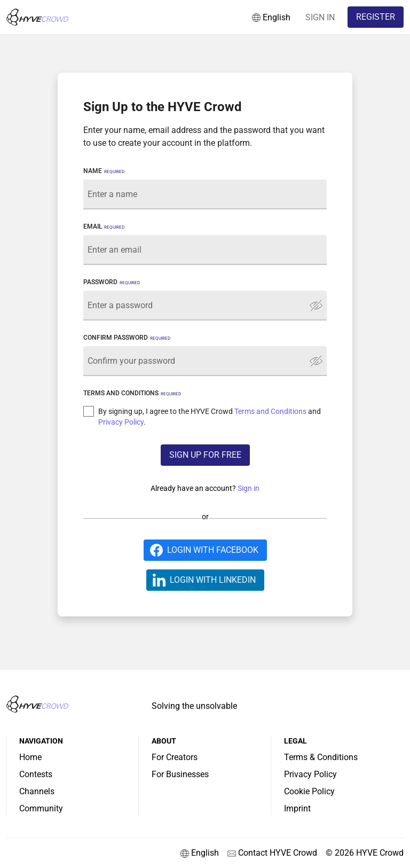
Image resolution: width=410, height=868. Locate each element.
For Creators (175, 757)
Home (30, 757)
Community (41, 808)
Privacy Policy (121, 422)
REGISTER (376, 17)
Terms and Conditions (270, 411)
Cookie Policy (309, 791)
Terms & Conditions (321, 757)
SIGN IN (320, 17)
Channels (37, 791)
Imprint (297, 808)
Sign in (249, 488)
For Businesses (180, 774)
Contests (36, 774)
